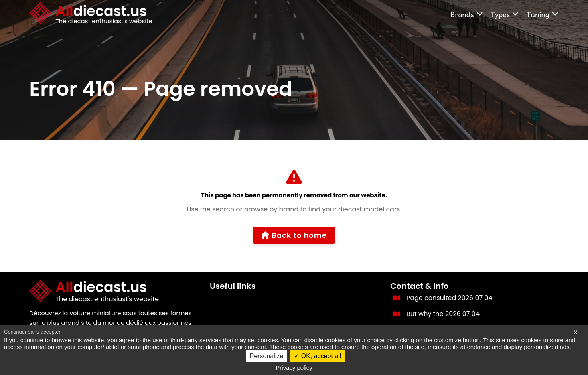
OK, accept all (317, 356)
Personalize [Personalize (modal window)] (267, 356)
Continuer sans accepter (32, 332)
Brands (467, 14)
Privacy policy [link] (294, 368)
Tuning (542, 14)
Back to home (294, 235)
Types (505, 14)
